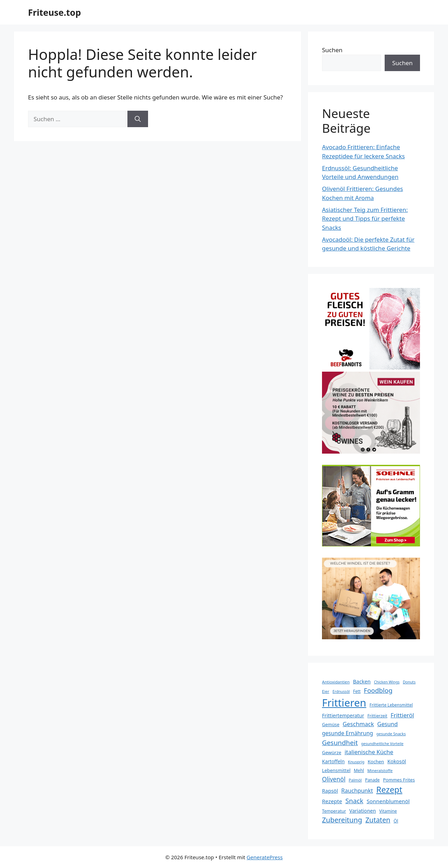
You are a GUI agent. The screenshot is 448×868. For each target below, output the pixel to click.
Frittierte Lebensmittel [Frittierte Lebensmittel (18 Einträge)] (391, 705)
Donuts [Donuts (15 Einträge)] (409, 682)
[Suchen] (138, 119)
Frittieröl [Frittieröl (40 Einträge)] (402, 715)
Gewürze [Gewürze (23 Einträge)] (332, 752)
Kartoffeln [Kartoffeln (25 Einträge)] (333, 761)
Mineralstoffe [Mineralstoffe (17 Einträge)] (380, 770)
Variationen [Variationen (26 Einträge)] (363, 811)
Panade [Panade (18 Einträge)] (372, 780)
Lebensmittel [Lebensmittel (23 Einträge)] (336, 770)
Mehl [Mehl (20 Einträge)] (359, 770)
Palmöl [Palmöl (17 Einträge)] (355, 780)
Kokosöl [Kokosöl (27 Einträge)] (397, 761)
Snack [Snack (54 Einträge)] (354, 801)
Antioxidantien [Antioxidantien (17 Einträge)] (336, 682)
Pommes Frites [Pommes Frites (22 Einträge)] (399, 780)
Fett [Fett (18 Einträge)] (357, 691)
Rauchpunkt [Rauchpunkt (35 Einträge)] (357, 791)
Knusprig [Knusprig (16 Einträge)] (356, 762)
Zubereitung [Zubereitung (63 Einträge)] (342, 820)
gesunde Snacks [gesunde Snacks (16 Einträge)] (391, 734)
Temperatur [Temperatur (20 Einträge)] (334, 811)
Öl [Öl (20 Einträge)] (396, 821)
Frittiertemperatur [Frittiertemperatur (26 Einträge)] (343, 715)
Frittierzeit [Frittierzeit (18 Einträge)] (377, 716)
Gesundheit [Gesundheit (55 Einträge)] (340, 743)
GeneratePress (265, 857)
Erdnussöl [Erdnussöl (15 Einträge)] (341, 691)
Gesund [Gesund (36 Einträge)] (388, 724)
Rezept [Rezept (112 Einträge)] (389, 790)
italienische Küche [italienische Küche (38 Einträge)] (369, 752)
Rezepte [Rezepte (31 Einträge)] (332, 801)
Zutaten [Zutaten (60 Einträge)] (378, 820)
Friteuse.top (54, 12)
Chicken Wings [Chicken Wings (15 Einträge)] (387, 682)
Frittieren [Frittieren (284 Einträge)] (344, 703)
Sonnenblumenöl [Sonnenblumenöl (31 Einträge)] (388, 801)
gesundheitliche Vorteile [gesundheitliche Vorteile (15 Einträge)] (382, 744)
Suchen (332, 50)
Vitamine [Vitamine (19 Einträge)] (388, 811)
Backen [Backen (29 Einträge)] (362, 681)
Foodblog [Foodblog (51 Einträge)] (378, 690)
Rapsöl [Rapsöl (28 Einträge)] (330, 791)
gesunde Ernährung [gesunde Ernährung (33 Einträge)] (348, 733)
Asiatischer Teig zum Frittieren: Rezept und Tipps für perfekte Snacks (365, 219)
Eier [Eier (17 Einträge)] (326, 691)
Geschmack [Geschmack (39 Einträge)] (358, 724)
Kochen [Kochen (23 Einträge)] (376, 762)
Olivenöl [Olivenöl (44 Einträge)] (334, 779)
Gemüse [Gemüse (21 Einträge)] (331, 724)
